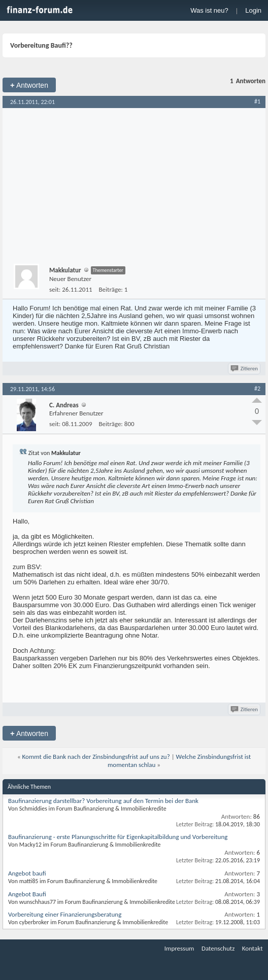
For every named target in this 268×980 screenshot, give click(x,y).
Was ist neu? (209, 10)
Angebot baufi (27, 873)
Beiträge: (111, 289)
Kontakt (253, 948)
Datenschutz (218, 948)
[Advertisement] (134, 184)
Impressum (179, 948)
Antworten (29, 85)
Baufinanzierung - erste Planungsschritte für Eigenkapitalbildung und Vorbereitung (118, 837)
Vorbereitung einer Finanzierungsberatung (65, 914)
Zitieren (245, 369)
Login (253, 10)
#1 (257, 101)
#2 (257, 389)
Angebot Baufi (27, 894)
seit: (55, 289)
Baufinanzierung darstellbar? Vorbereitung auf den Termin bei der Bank (103, 801)
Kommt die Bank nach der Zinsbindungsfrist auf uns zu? (96, 757)
